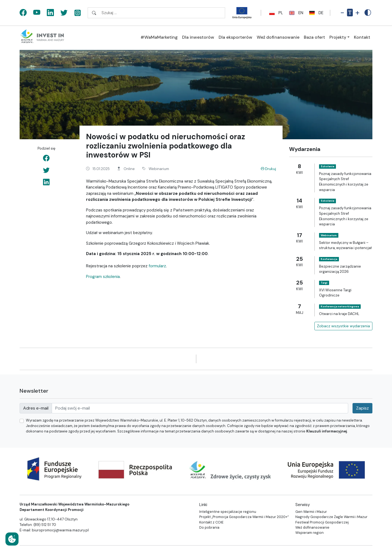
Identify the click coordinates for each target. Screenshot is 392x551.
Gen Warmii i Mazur (311, 512)
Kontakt (362, 37)
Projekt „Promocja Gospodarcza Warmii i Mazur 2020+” (244, 517)
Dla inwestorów (198, 37)
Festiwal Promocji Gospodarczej (322, 522)
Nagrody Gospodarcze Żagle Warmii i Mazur (331, 517)
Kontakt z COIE (211, 522)
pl (275, 13)
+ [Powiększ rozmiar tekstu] (357, 13)
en (295, 13)
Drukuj (268, 169)
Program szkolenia (103, 277)
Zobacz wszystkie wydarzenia (343, 326)
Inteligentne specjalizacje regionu (228, 512)
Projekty (338, 37)
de (316, 13)
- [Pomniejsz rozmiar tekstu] (342, 13)
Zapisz (362, 408)
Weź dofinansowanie (278, 37)
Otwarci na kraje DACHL (339, 314)
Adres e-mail (36, 408)
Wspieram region (310, 533)
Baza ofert (314, 37)
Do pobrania (209, 527)
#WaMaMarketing (159, 37)
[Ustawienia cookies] (12, 539)
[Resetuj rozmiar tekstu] (350, 13)
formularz (157, 266)
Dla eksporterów (235, 37)
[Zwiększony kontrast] (368, 13)
